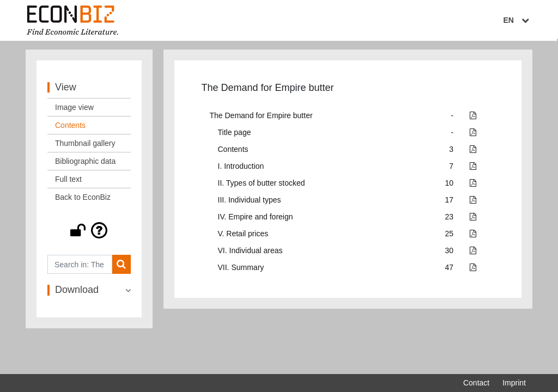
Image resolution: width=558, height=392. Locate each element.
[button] (89, 233)
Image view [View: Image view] (74, 110)
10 (450, 186)
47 (450, 270)
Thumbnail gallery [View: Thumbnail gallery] (85, 146)
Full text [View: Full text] (68, 182)
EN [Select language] (518, 20)
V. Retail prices (243, 236)
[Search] (121, 267)
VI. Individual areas (250, 253)
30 (450, 253)
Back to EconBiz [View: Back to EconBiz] (83, 200)
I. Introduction (241, 169)
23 (450, 219)
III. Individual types (250, 203)
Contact (476, 383)
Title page (235, 135)
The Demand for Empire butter (261, 118)
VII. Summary (241, 270)
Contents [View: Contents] (70, 128)
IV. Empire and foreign (256, 219)
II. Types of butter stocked (262, 186)
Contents (233, 152)
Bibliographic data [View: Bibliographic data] (85, 164)
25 (450, 236)
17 (450, 203)
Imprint (514, 383)
